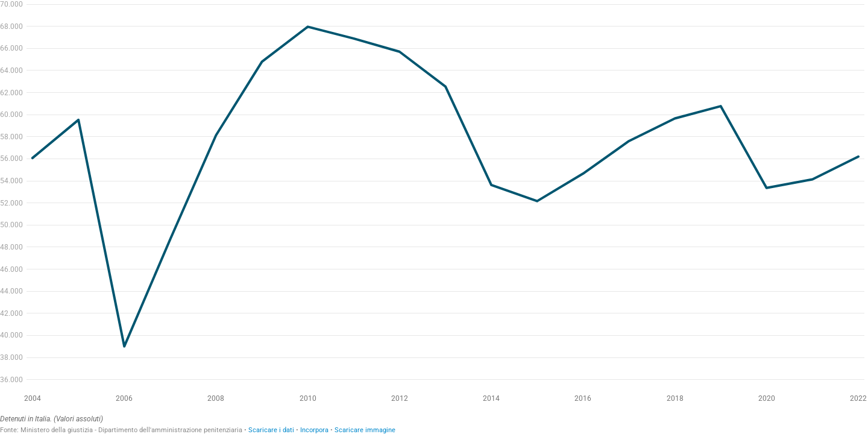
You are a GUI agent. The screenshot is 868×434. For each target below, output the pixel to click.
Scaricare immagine (365, 430)
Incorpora (314, 430)
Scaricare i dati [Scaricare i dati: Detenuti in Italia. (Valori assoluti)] (271, 430)
